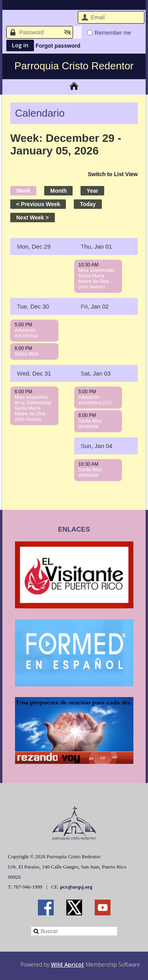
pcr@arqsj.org (76, 887)
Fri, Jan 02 (95, 306)
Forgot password (58, 46)
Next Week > (33, 218)
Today (88, 204)
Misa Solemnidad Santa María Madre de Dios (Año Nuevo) (97, 279)
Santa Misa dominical (90, 424)
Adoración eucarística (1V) (95, 400)
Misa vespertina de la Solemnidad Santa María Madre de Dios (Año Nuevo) (33, 408)
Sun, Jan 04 (97, 446)
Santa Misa (26, 354)
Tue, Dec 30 (33, 306)
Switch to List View (113, 174)
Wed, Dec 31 (34, 373)
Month (58, 191)
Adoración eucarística (26, 333)
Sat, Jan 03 (96, 373)
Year (92, 191)
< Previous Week (38, 204)
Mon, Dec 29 (34, 246)
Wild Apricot (67, 964)
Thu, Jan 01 (96, 246)
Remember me (113, 33)
